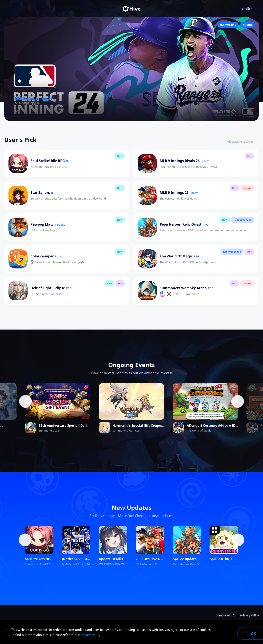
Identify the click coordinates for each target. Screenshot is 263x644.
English (250, 9)
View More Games (243, 142)
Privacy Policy (90, 635)
